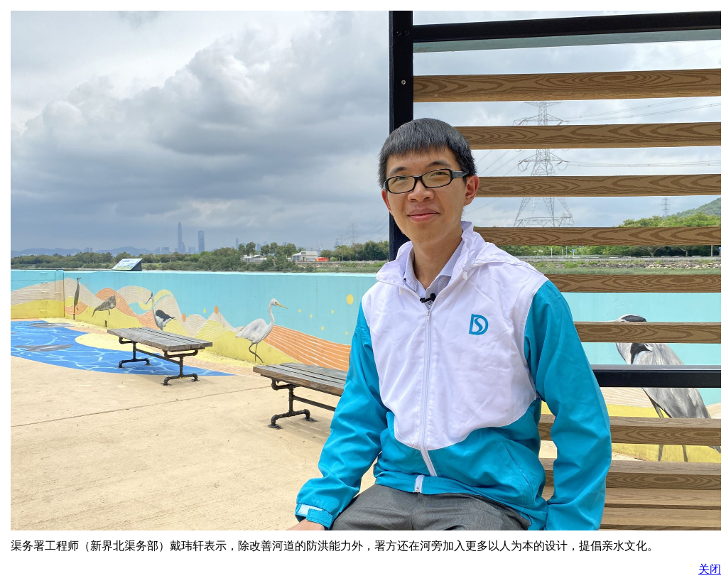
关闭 (710, 569)
